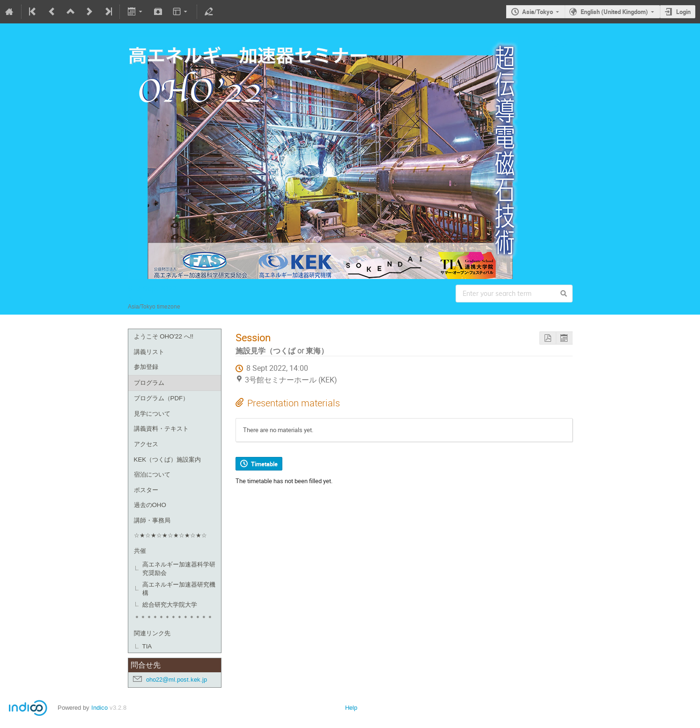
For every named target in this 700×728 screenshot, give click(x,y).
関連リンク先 (152, 633)
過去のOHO (150, 505)
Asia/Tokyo (538, 12)
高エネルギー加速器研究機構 (179, 589)
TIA (147, 646)
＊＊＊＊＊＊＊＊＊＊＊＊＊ (173, 618)
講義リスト (149, 352)
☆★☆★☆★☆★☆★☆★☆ (170, 535)
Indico (99, 708)
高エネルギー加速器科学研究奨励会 (179, 569)
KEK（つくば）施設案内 (168, 460)
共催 (140, 551)
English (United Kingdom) (614, 12)
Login (683, 12)
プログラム (149, 383)
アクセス (146, 444)
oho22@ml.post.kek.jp (177, 680)
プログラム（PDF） (162, 398)
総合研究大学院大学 (170, 605)
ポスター (146, 490)
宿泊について (152, 474)
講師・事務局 (152, 520)
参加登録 (146, 367)
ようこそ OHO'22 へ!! (164, 336)
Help (351, 708)
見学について (152, 414)
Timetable (264, 464)
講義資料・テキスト (161, 429)
